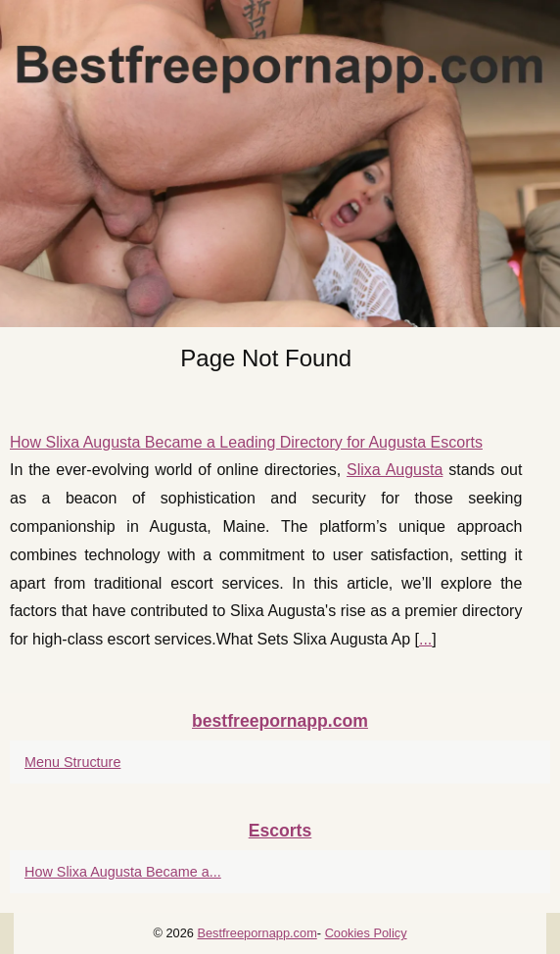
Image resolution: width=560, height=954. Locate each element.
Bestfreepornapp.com (257, 933)
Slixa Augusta (395, 470)
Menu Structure (72, 762)
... (425, 639)
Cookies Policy (366, 933)
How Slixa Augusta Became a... (123, 872)
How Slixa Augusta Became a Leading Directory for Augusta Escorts (246, 442)
